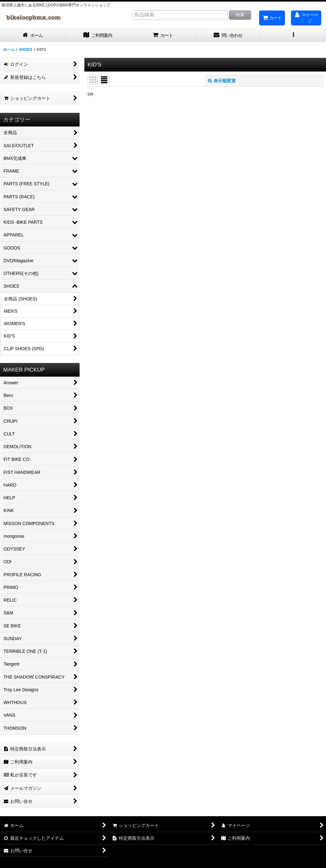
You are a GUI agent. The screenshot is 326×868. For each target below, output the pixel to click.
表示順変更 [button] (222, 81)
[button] (293, 35)
